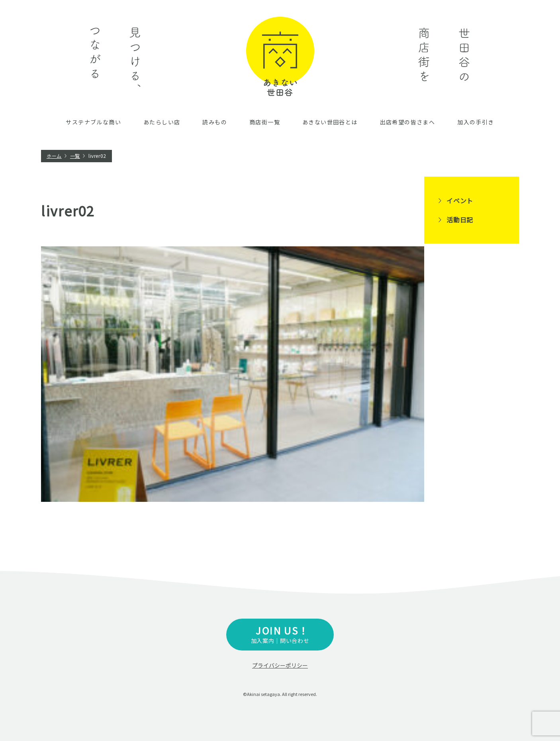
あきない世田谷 (280, 56)
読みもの (215, 122)
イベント (460, 200)
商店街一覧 (265, 122)
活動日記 (460, 220)
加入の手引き (476, 122)
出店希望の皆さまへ (408, 122)
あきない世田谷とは (330, 122)
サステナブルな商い (93, 122)
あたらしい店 (162, 122)
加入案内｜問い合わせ (280, 634)
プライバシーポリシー (280, 665)
